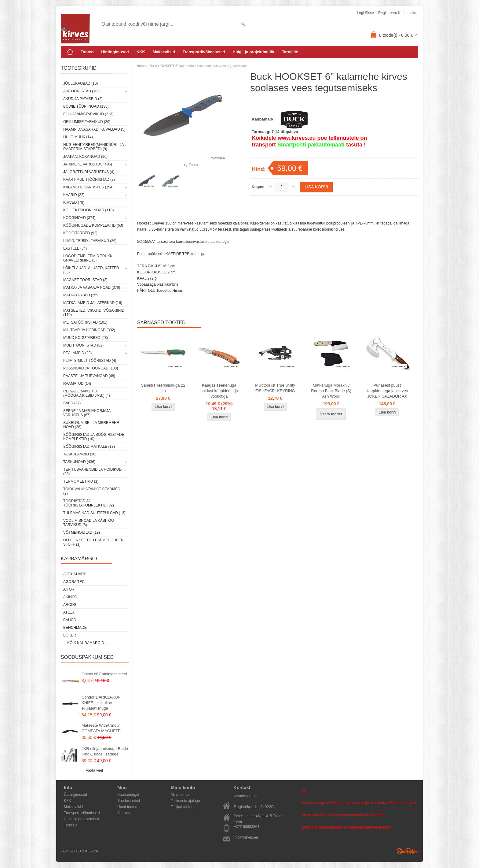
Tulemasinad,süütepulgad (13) (94, 513)
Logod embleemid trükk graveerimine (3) (88, 258)
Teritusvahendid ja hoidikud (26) (92, 472)
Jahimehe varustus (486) (88, 164)
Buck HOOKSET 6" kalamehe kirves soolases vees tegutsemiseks (199, 66)
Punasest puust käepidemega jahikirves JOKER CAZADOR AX (387, 391)
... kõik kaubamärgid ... (86, 643)
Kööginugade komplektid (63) (93, 225)
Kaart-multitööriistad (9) (89, 180)
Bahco (70, 620)
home (141, 66)
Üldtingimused (115, 52)
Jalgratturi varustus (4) (89, 172)
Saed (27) (72, 403)
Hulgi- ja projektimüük (254, 52)
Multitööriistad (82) (83, 345)
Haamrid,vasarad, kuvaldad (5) (94, 129)
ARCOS (70, 605)
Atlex (69, 612)
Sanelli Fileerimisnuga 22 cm (163, 388)
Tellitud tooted (182, 807)
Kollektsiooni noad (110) (88, 210)
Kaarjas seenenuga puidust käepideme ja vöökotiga (219, 391)
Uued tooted (127, 807)
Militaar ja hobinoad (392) (89, 330)
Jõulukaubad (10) (80, 83)
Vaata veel (94, 770)
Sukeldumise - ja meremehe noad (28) (91, 425)
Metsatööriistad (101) (85, 322)
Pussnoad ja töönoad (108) (91, 368)
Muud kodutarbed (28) (86, 338)
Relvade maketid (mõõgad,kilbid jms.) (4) (87, 393)
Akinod (70, 597)
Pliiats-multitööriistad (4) (90, 361)
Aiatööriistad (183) (82, 91)
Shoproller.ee (408, 851)
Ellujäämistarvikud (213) (88, 114)
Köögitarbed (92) (80, 233)
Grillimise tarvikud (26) (87, 122)
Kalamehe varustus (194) (88, 187)
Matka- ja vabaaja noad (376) (92, 287)
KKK (141, 52)
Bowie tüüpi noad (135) (86, 106)
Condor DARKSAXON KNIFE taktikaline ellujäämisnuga (101, 703)
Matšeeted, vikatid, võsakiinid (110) (94, 313)
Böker (70, 635)
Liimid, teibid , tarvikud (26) (90, 241)
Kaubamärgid (128, 795)
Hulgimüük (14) (78, 137)
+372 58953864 (247, 827)
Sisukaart (125, 813)
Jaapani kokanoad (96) (85, 157)
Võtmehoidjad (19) (82, 532)
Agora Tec (74, 582)
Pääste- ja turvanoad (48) (89, 376)
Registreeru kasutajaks (397, 13)
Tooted (87, 52)
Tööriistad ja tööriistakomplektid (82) (89, 503)
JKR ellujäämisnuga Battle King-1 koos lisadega (105, 751)
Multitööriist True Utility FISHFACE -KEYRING (275, 388)
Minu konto (180, 795)
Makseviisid (164, 52)
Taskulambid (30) (80, 454)
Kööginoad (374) (79, 218)
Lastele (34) (75, 248)
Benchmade (75, 628)
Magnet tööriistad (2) (85, 280)
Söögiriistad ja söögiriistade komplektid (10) (94, 437)
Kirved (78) (74, 202)
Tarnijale (290, 52)
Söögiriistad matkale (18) (89, 447)
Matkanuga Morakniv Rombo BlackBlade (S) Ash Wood (331, 391)
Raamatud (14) (77, 384)
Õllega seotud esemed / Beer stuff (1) (93, 542)
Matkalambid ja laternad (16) (93, 303)
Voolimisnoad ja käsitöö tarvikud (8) (89, 523)
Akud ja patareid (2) (83, 99)
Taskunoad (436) (79, 462)
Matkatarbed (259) (81, 295)
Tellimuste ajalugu (185, 801)
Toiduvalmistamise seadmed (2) (92, 491)
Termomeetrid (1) (81, 481)
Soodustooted (129, 801)
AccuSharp (75, 574)
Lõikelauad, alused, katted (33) (91, 270)
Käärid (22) (74, 195)
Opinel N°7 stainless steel (104, 674)
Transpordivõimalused (204, 52)
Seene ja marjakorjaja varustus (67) (87, 413)
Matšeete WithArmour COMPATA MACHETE (101, 728)
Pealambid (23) (77, 353)
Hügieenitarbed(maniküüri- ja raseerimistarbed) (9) (93, 147)
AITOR (69, 589)
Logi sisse (366, 13)
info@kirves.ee (246, 837)
